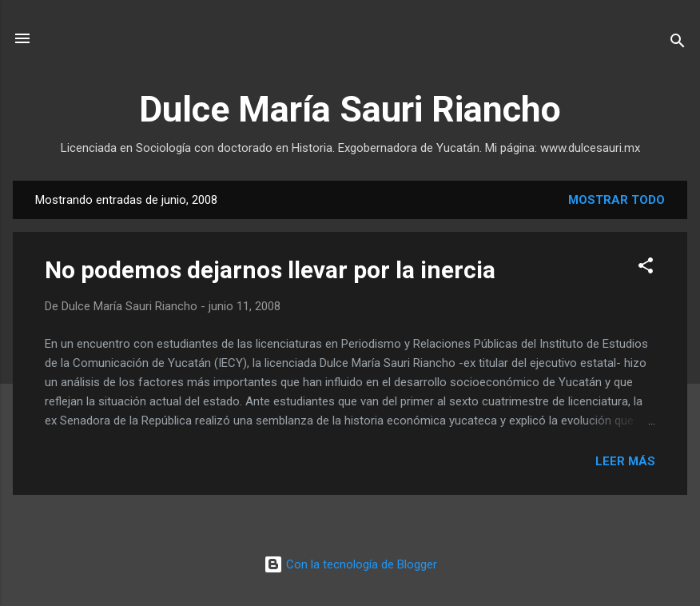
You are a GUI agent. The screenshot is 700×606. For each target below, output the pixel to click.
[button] (646, 268)
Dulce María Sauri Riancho (350, 109)
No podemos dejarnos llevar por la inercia (270, 270)
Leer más (625, 461)
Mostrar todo (616, 200)
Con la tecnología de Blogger (350, 564)
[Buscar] (678, 44)
